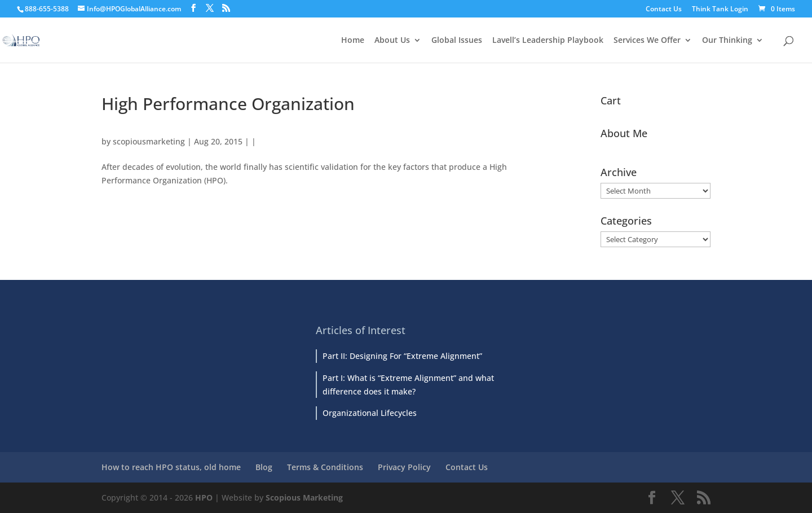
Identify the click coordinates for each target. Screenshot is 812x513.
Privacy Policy (404, 467)
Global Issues (457, 41)
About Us (392, 41)
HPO (204, 497)
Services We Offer (647, 41)
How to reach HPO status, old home (171, 467)
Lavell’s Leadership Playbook (548, 41)
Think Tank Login (720, 10)
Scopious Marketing (304, 497)
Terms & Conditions (325, 467)
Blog (264, 467)
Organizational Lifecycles (370, 413)
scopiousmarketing (149, 141)
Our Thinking (727, 41)
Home (353, 41)
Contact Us (664, 10)
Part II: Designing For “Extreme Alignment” (402, 356)
